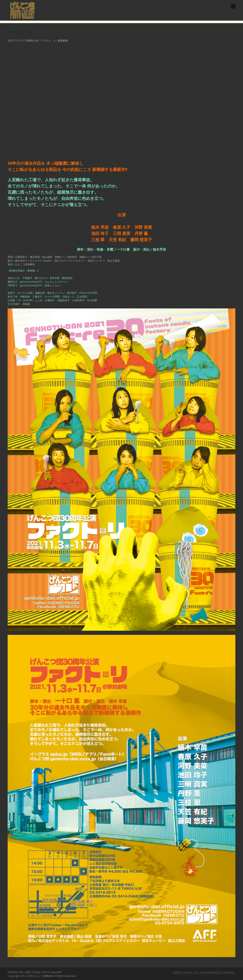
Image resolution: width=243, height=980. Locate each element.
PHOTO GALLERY (52, 972)
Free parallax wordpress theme (204, 973)
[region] (121, 97)
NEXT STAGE (33, 972)
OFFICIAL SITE (15, 972)
